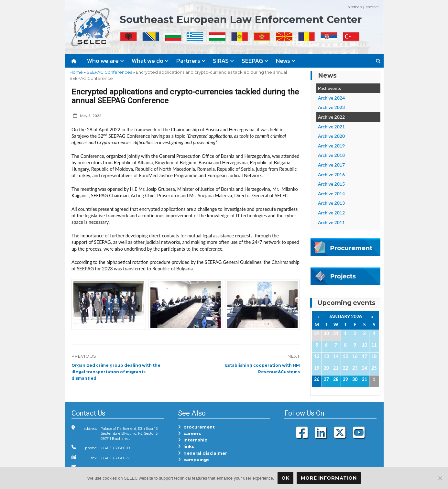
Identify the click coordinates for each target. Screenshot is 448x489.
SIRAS (223, 61)
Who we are (105, 61)
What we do (150, 61)
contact (372, 7)
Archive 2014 (331, 194)
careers (190, 433)
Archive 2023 (331, 107)
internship (193, 440)
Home (76, 72)
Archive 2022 (331, 117)
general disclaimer (202, 453)
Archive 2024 (331, 98)
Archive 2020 (331, 136)
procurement (196, 427)
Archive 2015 (331, 184)
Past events (329, 88)
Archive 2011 (331, 222)
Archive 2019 (331, 146)
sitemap (355, 7)
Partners (191, 61)
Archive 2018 (331, 155)
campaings (194, 460)
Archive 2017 (331, 165)
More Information (329, 478)
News (286, 61)
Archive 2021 (331, 127)
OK (285, 478)
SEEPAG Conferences (109, 72)
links (186, 446)
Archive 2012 (331, 213)
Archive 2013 (331, 203)
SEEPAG (255, 61)
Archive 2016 (331, 174)
